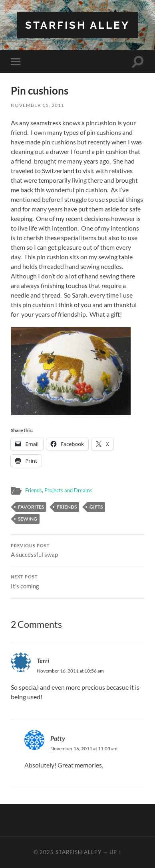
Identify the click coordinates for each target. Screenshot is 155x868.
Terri (43, 660)
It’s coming (77, 582)
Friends (34, 490)
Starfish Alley (77, 25)
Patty (58, 738)
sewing (28, 519)
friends (67, 507)
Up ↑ (115, 852)
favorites (31, 507)
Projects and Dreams (68, 490)
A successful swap (77, 551)
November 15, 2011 (38, 105)
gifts (96, 507)
